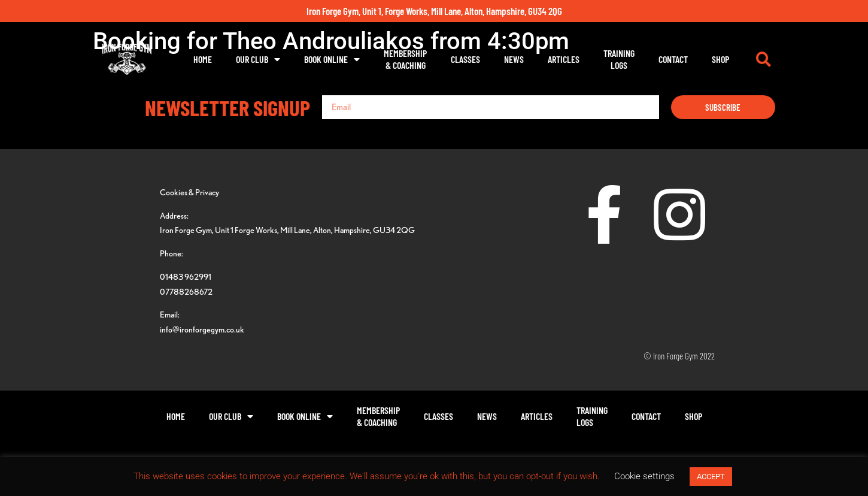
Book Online (332, 59)
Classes (465, 59)
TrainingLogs (619, 59)
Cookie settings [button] (644, 476)
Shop (720, 59)
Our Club (258, 59)
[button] (763, 59)
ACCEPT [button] (711, 477)
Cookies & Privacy (189, 192)
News (514, 59)
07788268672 (186, 291)
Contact (673, 59)
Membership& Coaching (405, 59)
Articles (564, 59)
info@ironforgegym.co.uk (202, 329)
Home (203, 59)
